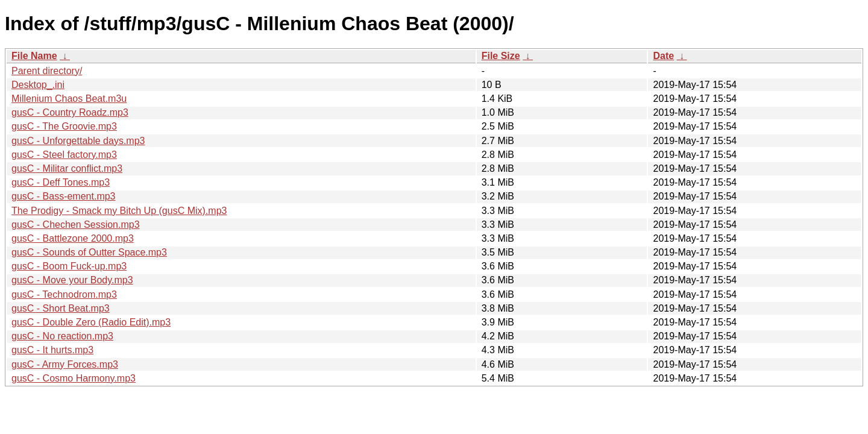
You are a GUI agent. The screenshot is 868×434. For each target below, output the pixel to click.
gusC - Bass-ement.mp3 (64, 196)
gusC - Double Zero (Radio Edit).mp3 (91, 322)
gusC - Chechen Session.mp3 (76, 225)
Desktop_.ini (38, 85)
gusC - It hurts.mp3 (52, 350)
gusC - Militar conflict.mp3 (67, 168)
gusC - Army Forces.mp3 (65, 364)
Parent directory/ (47, 71)
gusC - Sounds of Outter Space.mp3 (89, 252)
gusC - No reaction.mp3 (62, 336)
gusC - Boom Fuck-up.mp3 (69, 266)
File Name (34, 56)
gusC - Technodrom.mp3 (64, 294)
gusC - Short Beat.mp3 (61, 308)
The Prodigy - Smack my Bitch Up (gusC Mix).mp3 (119, 211)
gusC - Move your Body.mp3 (72, 280)
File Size (501, 56)
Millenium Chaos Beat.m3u (69, 99)
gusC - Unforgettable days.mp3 (78, 141)
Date (663, 56)
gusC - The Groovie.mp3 (64, 126)
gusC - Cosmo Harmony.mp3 (74, 378)
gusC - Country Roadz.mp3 (70, 112)
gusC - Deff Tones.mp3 (61, 182)
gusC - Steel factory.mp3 (64, 155)
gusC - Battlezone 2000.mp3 (73, 238)
